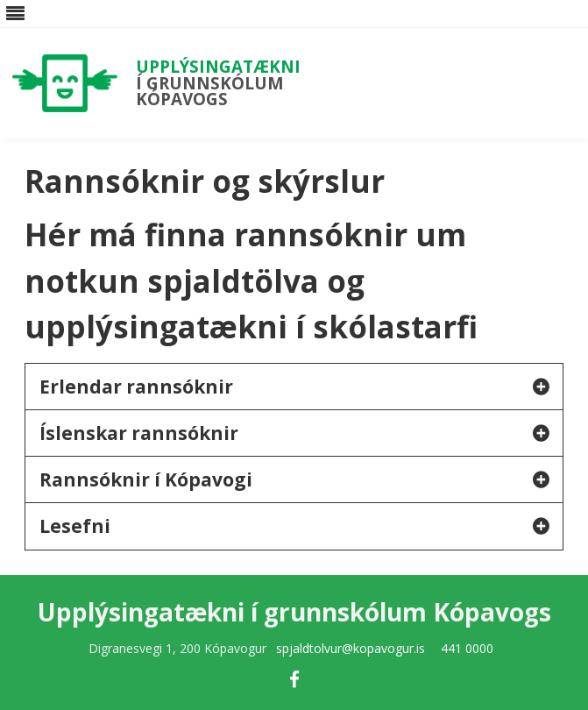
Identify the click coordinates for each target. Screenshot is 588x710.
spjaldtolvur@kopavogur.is (351, 648)
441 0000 (467, 648)
